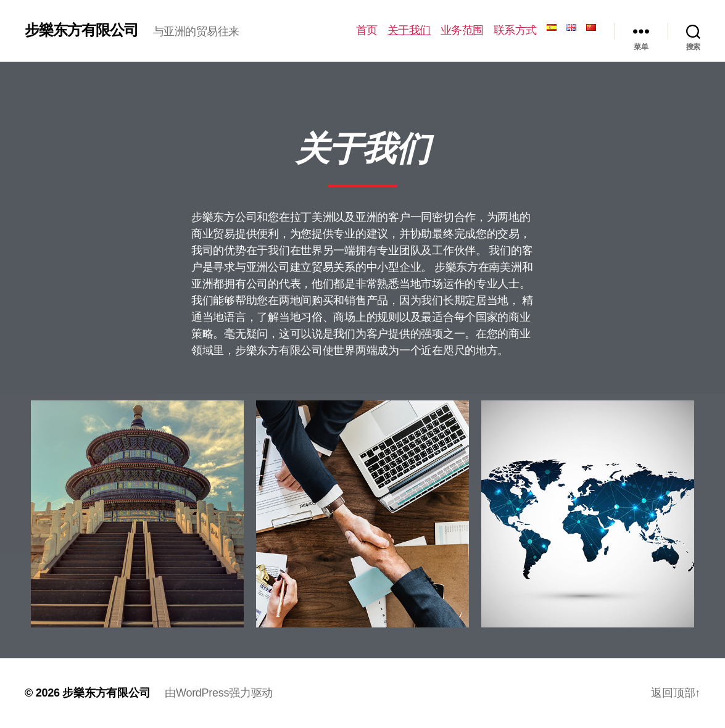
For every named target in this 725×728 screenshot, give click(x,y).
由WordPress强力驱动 (219, 693)
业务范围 (462, 30)
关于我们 (409, 30)
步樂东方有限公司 (81, 30)
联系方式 (515, 30)
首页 (367, 30)
